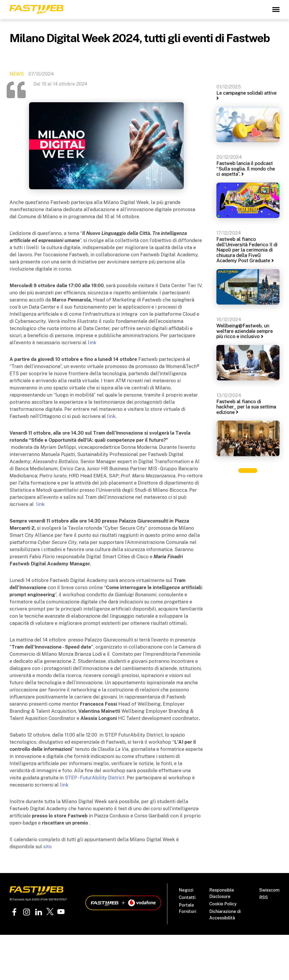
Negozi (186, 890)
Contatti (187, 897)
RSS (264, 897)
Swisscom (269, 890)
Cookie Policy (223, 904)
